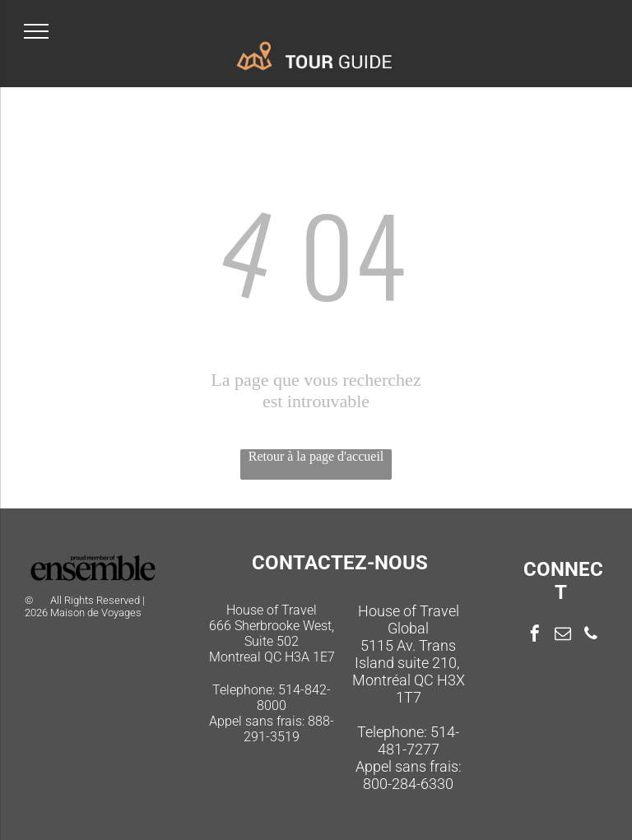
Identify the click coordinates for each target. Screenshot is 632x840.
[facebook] (535, 636)
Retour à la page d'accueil (316, 456)
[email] (563, 636)
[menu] (36, 31)
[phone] (591, 636)
